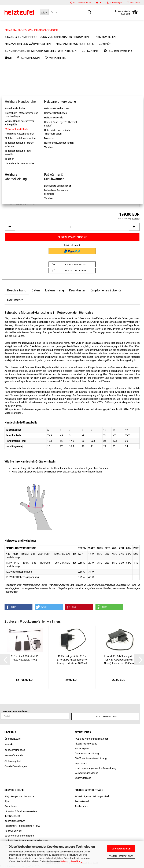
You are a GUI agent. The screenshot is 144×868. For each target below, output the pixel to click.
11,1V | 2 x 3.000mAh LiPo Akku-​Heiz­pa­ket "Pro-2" (25, 658)
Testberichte (81, 806)
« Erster (10, 42)
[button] (99, 3)
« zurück (22, 42)
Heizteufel (134, 55)
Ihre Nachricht (12, 816)
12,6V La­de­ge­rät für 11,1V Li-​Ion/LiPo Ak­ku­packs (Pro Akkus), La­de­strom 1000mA (72, 660)
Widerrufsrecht (83, 778)
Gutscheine (11, 806)
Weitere (69, 23)
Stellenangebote (13, 761)
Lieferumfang (54, 290)
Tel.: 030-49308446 (81, 3)
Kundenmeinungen (15, 750)
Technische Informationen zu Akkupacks (26, 841)
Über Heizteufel (13, 739)
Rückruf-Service (13, 831)
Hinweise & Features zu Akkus (21, 811)
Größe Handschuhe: (16, 145)
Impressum (81, 763)
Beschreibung (17, 290)
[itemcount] (72, 227)
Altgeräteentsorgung (86, 744)
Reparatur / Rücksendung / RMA (22, 826)
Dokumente (15, 300)
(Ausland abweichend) (90, 136)
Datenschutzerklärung (71, 861)
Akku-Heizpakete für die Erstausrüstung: (27, 163)
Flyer (7, 801)
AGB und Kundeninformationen (92, 739)
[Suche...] (44, 12)
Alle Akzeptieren (121, 849)
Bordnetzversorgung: (16, 197)
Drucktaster (77, 290)
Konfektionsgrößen (15, 821)
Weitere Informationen (121, 856)
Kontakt (9, 744)
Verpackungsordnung (86, 773)
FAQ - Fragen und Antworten (20, 796)
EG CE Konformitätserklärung (91, 758)
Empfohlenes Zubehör (106, 290)
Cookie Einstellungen (16, 766)
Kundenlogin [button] (114, 3)
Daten (36, 290)
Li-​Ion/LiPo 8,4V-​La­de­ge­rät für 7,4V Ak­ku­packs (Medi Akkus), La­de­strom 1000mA (119, 660)
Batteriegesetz (83, 749)
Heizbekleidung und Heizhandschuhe (32, 23)
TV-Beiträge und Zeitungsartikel (92, 796)
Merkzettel (133, 3)
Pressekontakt (83, 801)
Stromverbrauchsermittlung (20, 836)
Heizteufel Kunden (14, 756)
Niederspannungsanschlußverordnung (96, 768)
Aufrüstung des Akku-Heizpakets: (23, 180)
